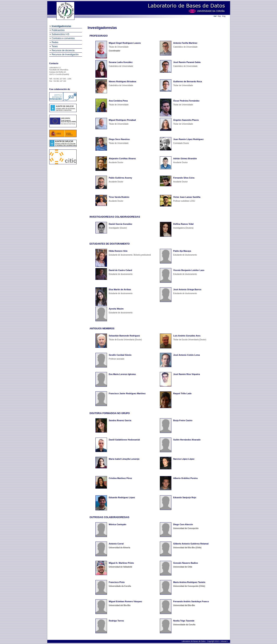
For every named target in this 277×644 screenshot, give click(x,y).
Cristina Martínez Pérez (121, 478)
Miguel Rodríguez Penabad (122, 120)
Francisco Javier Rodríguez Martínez (127, 393)
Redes (55, 42)
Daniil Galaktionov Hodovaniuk (124, 440)
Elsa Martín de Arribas (120, 289)
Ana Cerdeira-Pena (118, 101)
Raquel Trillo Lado (182, 393)
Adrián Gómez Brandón (185, 158)
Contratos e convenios (63, 38)
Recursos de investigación (65, 55)
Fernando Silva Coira (184, 178)
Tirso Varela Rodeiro (119, 197)
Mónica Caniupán (118, 524)
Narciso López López (184, 459)
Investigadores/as (61, 26)
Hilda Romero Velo (118, 251)
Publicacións (58, 30)
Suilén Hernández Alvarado (187, 440)
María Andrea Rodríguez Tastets (189, 582)
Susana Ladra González (121, 62)
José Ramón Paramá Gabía (187, 62)
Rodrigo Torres (116, 621)
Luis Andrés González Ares (187, 336)
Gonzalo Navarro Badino (186, 563)
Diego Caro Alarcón (183, 524)
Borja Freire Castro (183, 420)
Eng (224, 16)
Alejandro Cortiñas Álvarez (122, 158)
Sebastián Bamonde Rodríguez (124, 336)
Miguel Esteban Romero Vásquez (126, 601)
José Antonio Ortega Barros (187, 289)
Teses (55, 46)
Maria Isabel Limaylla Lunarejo (124, 459)
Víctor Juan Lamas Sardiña (187, 197)
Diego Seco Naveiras (119, 139)
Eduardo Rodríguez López (122, 497)
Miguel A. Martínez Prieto (121, 563)
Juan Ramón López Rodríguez (189, 139)
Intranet (224, 641)
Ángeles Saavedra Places (186, 120)
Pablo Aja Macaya (182, 251)
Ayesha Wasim (116, 309)
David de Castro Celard (121, 270)
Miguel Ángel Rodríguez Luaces (125, 43)
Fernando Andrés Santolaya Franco (191, 601)
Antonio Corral (116, 544)
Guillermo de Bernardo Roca (188, 81)
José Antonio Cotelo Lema (187, 355)
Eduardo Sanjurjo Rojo (185, 497)
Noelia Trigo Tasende (184, 621)
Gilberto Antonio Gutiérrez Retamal (191, 544)
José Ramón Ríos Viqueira (187, 374)
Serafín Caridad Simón (120, 355)
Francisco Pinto (117, 582)
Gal (215, 16)
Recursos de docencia (63, 50)
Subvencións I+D (60, 34)
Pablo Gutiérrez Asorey (121, 178)
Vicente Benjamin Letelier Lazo (189, 270)
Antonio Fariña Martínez (185, 43)
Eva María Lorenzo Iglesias (122, 374)
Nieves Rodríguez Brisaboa (123, 81)
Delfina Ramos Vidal (184, 224)
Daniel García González (121, 224)
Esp (219, 16)
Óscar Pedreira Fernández (186, 101)
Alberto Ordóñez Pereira (186, 478)
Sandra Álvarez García (120, 420)
